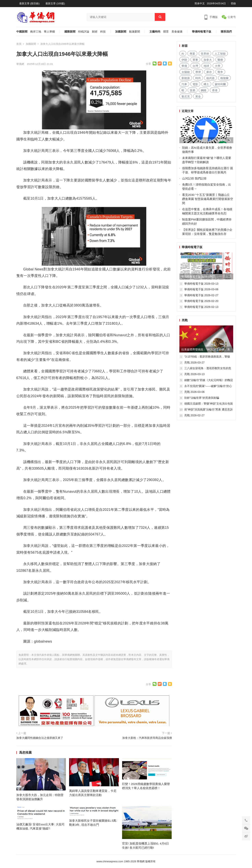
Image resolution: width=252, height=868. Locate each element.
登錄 (233, 3)
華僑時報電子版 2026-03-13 (201, 284)
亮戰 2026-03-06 (195, 392)
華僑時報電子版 (202, 32)
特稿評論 (84, 32)
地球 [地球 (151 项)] (206, 66)
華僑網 (20, 64)
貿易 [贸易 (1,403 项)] (193, 90)
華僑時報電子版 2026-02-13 (201, 307)
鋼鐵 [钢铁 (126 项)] (204, 90)
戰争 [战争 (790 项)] (220, 72)
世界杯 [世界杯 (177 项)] (205, 54)
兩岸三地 (36, 32)
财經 (95, 32)
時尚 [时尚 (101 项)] (198, 78)
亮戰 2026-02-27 (195, 415)
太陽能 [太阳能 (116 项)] (186, 72)
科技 (103, 32)
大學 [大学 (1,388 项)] (218, 66)
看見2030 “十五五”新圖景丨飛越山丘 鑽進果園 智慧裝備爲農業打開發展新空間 (208, 199)
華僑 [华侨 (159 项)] (184, 66)
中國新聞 (22, 32)
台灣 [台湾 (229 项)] (195, 66)
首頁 (19, 44)
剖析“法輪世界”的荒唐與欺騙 (202, 398)
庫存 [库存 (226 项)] (209, 72)
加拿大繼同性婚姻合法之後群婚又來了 (40, 738)
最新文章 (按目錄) (29, 3)
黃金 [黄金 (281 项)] (198, 96)
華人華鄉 (49, 32)
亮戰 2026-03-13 (195, 374)
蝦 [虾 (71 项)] (183, 90)
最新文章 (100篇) (55, 3)
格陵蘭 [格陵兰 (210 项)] (224, 78)
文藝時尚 (155, 32)
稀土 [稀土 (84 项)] (206, 84)
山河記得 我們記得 (194, 178)
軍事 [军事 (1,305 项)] (195, 60)
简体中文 (200, 3)
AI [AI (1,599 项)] (183, 54)
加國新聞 (121, 32)
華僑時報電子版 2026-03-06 (201, 289)
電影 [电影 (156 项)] (195, 84)
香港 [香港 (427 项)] (215, 90)
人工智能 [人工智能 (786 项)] (220, 54)
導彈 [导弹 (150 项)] (198, 72)
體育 (166, 32)
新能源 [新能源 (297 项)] (186, 78)
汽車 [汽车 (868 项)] (184, 84)
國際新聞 (70, 32)
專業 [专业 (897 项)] (192, 54)
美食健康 (177, 32)
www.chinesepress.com (110, 861)
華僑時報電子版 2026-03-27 (198, 277)
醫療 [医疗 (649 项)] (220, 60)
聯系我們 (226, 32)
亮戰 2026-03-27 (195, 363)
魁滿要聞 (134, 32)
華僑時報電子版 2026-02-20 (201, 301)
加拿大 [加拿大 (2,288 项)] (208, 60)
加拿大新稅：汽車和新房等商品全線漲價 (147, 738)
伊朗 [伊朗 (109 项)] (184, 60)
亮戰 (185, 320)
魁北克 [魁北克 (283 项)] (186, 96)
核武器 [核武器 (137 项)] (210, 78)
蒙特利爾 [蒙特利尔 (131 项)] (220, 84)
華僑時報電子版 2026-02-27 (201, 295)
